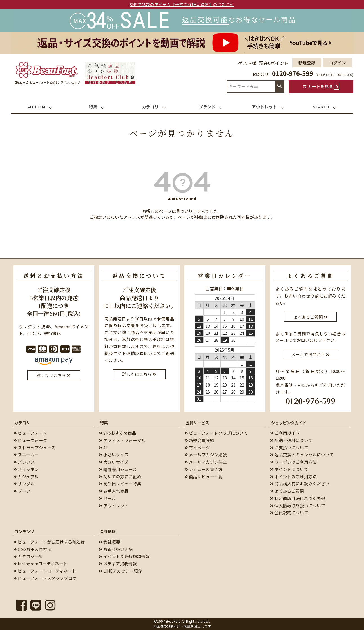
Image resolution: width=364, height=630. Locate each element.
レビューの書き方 (204, 469)
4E (103, 447)
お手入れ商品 (114, 491)
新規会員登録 (199, 440)
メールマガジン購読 (206, 454)
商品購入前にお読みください (300, 483)
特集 (104, 423)
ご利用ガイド (285, 433)
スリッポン (26, 469)
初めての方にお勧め (120, 476)
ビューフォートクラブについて (216, 433)
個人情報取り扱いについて (298, 505)
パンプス (24, 462)
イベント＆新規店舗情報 (124, 556)
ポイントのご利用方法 (293, 476)
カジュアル (26, 476)
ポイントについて (289, 469)
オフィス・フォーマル (122, 440)
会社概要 (110, 542)
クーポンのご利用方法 (293, 462)
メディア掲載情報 (118, 563)
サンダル (24, 483)
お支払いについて (289, 447)
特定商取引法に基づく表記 (298, 498)
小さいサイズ (114, 454)
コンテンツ (24, 531)
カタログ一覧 (28, 556)
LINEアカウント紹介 (120, 571)
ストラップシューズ (34, 447)
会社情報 (108, 531)
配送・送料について (291, 440)
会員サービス (197, 423)
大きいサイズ (114, 462)
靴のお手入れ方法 (32, 549)
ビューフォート (30, 433)
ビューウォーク (30, 440)
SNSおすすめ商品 (118, 433)
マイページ (197, 447)
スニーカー (26, 454)
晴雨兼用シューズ (118, 469)
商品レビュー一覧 (204, 476)
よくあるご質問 (287, 491)
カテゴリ (22, 423)
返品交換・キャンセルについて (302, 454)
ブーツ (22, 491)
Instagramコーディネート (40, 563)
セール (107, 498)
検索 (280, 86)
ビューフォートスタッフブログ (45, 578)
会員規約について (289, 512)
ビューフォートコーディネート (45, 571)
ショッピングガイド (289, 423)
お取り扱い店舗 (116, 549)
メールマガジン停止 (206, 462)
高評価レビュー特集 (120, 483)
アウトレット (114, 505)
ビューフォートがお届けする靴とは (49, 542)
